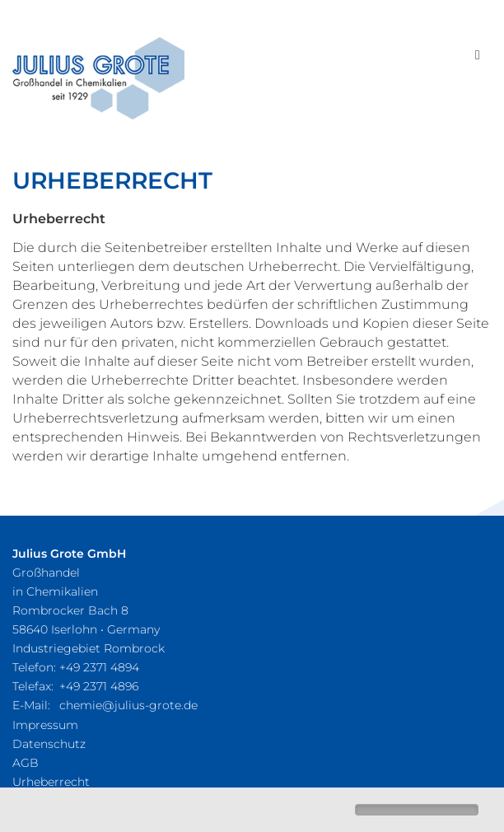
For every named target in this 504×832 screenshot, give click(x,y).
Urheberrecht (51, 782)
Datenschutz (49, 744)
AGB (26, 763)
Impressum (45, 725)
